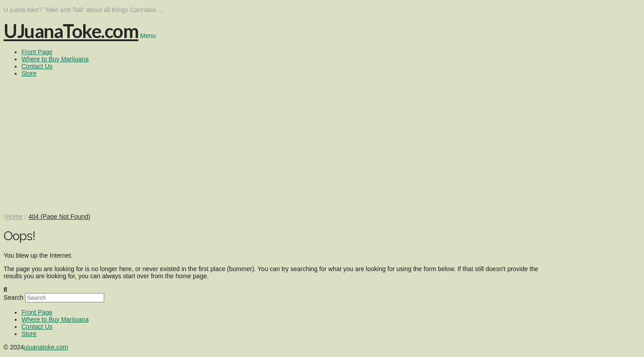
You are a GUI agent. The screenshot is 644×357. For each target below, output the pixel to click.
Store (29, 334)
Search (13, 297)
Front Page (37, 312)
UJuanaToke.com (71, 31)
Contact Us (37, 327)
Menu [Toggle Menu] (148, 36)
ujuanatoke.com (46, 347)
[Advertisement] (322, 146)
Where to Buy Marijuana (55, 319)
